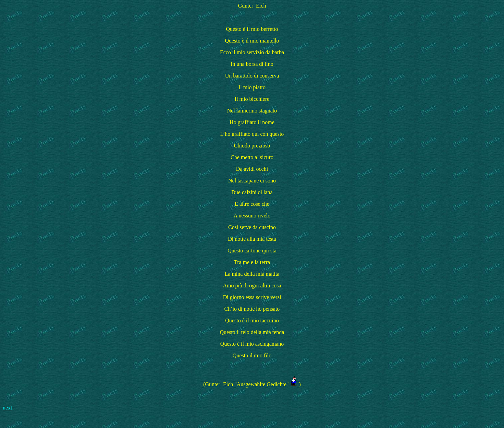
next (8, 408)
